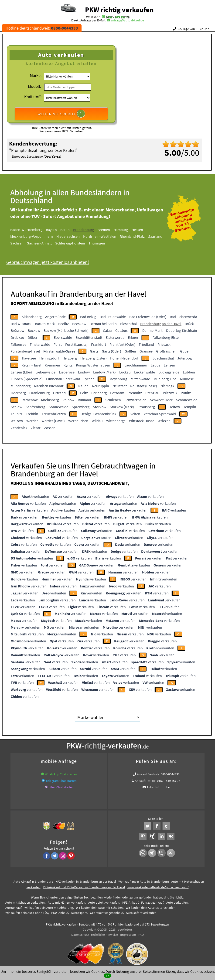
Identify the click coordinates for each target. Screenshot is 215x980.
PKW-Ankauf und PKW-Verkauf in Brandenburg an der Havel (84, 887)
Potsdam (117, 393)
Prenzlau (152, 393)
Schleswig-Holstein (78, 243)
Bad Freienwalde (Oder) (148, 317)
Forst (58, 344)
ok (107, 975)
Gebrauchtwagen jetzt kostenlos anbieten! (55, 262)
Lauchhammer (136, 365)
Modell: (34, 86)
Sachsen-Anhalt (47, 243)
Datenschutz (80, 935)
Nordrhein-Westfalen (107, 236)
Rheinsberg (50, 400)
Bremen (111, 230)
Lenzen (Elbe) (21, 372)
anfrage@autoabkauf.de (127, 20)
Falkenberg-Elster (166, 337)
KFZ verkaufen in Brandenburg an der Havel (86, 882)
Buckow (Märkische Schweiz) (66, 330)
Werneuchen (78, 421)
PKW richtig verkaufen (119, 10)
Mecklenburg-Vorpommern (39, 236)
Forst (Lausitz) (76, 344)
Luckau (125, 372)
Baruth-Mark (45, 324)
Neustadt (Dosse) (144, 386)
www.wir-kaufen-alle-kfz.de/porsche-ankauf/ (158, 887)
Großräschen (166, 351)
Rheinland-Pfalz (140, 236)
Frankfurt (99, 344)
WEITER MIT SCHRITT (61, 114)
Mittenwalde (140, 379)
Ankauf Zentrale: (148, 774)
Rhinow (68, 400)
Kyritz (68, 365)
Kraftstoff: (33, 97)
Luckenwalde (145, 372)
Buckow (34, 330)
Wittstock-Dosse (142, 421)
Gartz (94, 351)
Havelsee (29, 358)
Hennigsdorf (49, 358)
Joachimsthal (163, 358)
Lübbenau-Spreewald (63, 379)
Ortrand (59, 393)
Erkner (133, 337)
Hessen (145, 230)
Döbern (34, 337)
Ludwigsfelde (169, 372)
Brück (189, 324)
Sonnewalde (58, 407)
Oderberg (18, 393)
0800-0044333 (170, 774)
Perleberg (99, 393)
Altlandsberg (32, 317)
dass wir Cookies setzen (195, 971)
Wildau (97, 421)
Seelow (16, 407)
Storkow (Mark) (122, 407)
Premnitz (135, 393)
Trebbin (32, 414)
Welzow (17, 421)
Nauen (83, 386)
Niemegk (167, 386)
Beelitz (63, 324)
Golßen (130, 351)
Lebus (155, 365)
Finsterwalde (40, 344)
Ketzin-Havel (31, 365)
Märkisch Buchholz (49, 386)
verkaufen (35, 496)
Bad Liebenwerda (183, 317)
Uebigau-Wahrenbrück (98, 414)
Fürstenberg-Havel (25, 351)
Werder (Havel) (53, 421)
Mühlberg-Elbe (165, 379)
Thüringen (104, 243)
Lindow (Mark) (104, 372)
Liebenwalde (45, 372)
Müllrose (187, 379)
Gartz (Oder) (111, 351)
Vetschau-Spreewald (160, 414)
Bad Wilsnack (21, 324)
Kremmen (52, 365)
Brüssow (17, 330)
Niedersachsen (76, 236)
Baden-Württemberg (34, 230)
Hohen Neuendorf (124, 358)
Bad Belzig (88, 317)
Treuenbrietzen (54, 414)
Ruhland (84, 400)
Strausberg (146, 407)
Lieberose (67, 372)
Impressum (128, 935)
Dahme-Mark (152, 330)
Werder (32, 421)
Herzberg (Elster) (94, 358)
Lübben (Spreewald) (27, 379)
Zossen (50, 428)
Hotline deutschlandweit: (42, 28)
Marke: (36, 75)
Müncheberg (21, 386)
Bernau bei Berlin (103, 324)
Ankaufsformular (158, 787)
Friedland (146, 344)
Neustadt (120, 386)
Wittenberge (116, 421)
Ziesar (36, 428)
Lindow (84, 372)
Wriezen (164, 421)
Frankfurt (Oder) (122, 344)
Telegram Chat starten (61, 781)
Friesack (164, 344)
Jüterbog (184, 358)
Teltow (175, 407)
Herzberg (70, 358)
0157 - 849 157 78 (118, 17)
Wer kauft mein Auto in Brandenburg (144, 882)
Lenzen (169, 365)
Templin (190, 407)
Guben (185, 351)
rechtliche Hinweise (104, 935)
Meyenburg (118, 379)
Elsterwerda (115, 337)
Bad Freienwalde (113, 317)
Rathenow (30, 400)
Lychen (89, 379)
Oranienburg (39, 393)
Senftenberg (35, 407)
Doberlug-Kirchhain (182, 330)
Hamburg (128, 230)
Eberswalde (63, 337)
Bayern (59, 230)
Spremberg (81, 407)
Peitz (84, 393)
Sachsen (25, 243)
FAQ (141, 935)
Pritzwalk (170, 393)
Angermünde (55, 317)
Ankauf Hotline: (146, 781)
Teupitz (17, 414)
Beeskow (79, 324)
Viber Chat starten (61, 787)
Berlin (73, 230)
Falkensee (19, 344)
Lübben (189, 372)
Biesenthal (128, 324)
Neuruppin (101, 386)
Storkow (100, 407)
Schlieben (113, 400)
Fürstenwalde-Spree (59, 351)
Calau (107, 330)
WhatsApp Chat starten (61, 774)
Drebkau (17, 337)
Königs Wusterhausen (93, 365)
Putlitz (186, 393)
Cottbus (121, 330)
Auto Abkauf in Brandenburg (33, 882)
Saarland (163, 236)
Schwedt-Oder (161, 400)
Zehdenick (19, 428)
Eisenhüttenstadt (89, 337)
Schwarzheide (135, 400)
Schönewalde (187, 400)
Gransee (146, 351)
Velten (135, 414)
